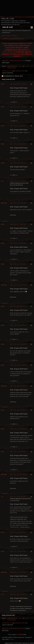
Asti (2, 497)
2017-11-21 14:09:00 (18, 497)
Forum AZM (7, 19)
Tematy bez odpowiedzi (13, 39)
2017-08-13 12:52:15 (18, 126)
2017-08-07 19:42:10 (18, 107)
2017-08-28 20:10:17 (18, 144)
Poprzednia (12, 66)
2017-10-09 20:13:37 (18, 344)
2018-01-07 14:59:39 (18, 595)
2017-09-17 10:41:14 (18, 224)
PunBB (20, 635)
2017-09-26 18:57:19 (18, 306)
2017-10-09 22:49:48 (18, 386)
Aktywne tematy (10, 36)
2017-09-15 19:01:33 (18, 203)
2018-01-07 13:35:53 (18, 572)
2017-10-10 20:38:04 (18, 429)
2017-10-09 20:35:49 (18, 365)
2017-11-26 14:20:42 (18, 533)
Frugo (2, 84)
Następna (12, 68)
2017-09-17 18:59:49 (18, 243)
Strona (4, 221)
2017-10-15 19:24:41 (18, 452)
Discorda (8, 52)
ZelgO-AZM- (4, 203)
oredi (2, 181)
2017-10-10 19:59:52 (18, 410)
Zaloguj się (7, 71)
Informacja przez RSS (13, 76)
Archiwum (19, 61)
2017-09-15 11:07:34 (18, 181)
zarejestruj (20, 71)
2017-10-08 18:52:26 (18, 325)
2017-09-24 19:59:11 (18, 264)
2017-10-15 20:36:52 (18, 475)
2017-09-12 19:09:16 (18, 163)
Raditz (3, 595)
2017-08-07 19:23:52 (18, 84)
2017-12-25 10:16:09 (18, 552)
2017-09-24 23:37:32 (18, 285)
